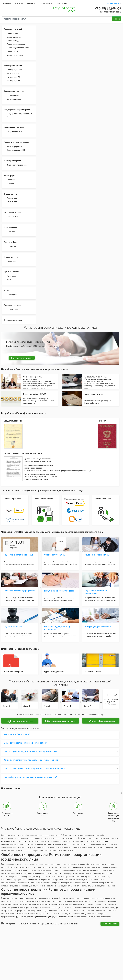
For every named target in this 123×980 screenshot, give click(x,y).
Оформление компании (14, 127)
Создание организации (14, 320)
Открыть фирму (11, 194)
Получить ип (12, 246)
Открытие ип (12, 202)
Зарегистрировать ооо (16, 146)
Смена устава (13, 33)
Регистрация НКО (14, 81)
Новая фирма (10, 176)
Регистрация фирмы (13, 66)
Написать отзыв (110, 924)
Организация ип (14, 95)
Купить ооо (11, 276)
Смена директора (14, 37)
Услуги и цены (62, 3)
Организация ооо (14, 99)
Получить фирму (11, 242)
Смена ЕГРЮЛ (13, 51)
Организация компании (14, 91)
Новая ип (11, 183)
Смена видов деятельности (18, 48)
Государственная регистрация (17, 110)
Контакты (19, 3)
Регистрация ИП (14, 73)
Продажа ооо (12, 309)
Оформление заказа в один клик (60, 721)
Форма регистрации (13, 161)
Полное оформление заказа (101, 721)
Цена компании (11, 227)
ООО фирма (12, 294)
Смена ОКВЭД (13, 41)
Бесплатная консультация (20, 721)
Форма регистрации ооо (17, 165)
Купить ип (11, 280)
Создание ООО (13, 217)
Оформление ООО (14, 132)
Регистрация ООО (14, 70)
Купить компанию (12, 272)
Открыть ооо (12, 198)
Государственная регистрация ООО (18, 115)
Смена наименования (16, 44)
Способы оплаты (46, 3)
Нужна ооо (11, 261)
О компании (6, 3)
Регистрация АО (14, 77)
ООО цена (11, 231)
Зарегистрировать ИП (16, 150)
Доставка (31, 3)
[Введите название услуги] (57, 19)
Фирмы (7, 290)
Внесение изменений (13, 29)
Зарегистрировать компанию (17, 142)
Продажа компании (12, 305)
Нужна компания (11, 257)
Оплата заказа (114, 3)
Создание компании (13, 212)
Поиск (117, 19)
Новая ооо (11, 180)
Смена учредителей (15, 55)
